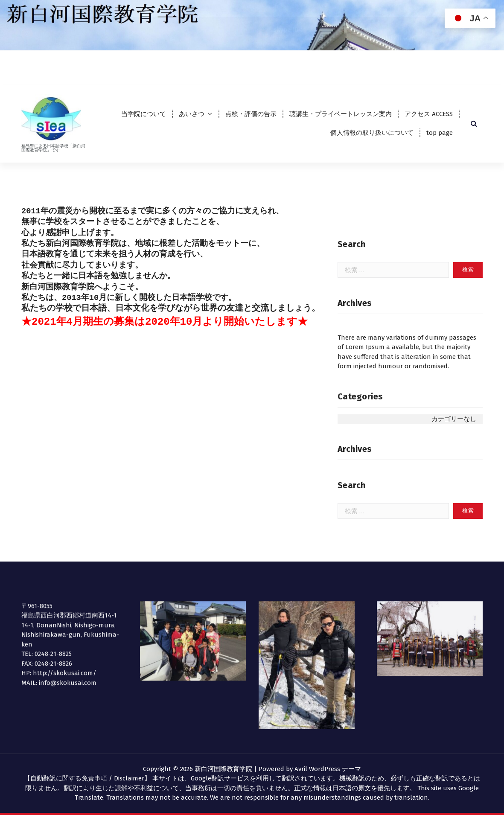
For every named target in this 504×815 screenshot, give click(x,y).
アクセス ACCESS (429, 114)
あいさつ (192, 114)
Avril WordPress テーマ (328, 769)
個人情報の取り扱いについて (372, 133)
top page (440, 133)
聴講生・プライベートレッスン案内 (341, 114)
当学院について (144, 114)
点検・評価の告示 (251, 114)
